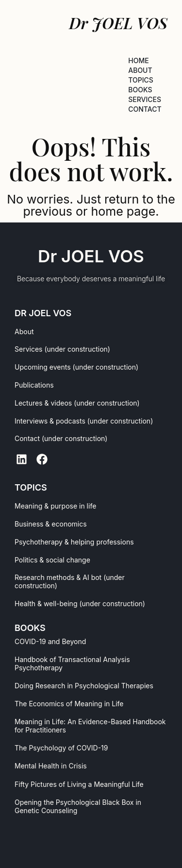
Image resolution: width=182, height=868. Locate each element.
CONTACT (145, 109)
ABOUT (140, 70)
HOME (138, 60)
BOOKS (140, 90)
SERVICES (145, 99)
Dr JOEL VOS (91, 256)
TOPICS (141, 80)
